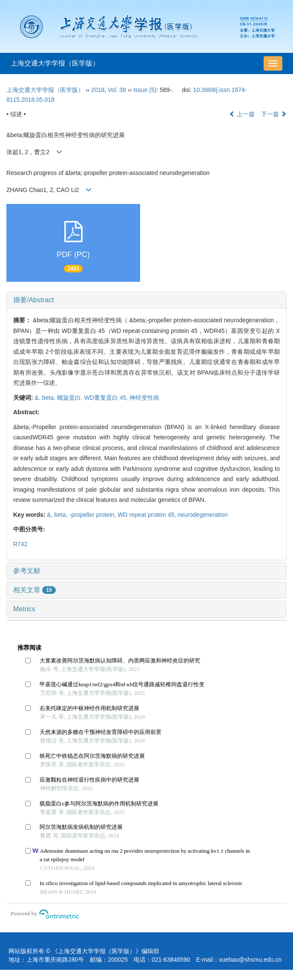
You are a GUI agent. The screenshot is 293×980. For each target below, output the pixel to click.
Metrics (24, 609)
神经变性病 (144, 398)
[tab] (146, 300)
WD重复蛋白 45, (107, 398)
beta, (50, 398)
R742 (20, 544)
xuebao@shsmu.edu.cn (250, 960)
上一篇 (242, 114)
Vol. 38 (117, 90)
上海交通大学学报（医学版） (55, 63)
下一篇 (274, 114)
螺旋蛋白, (71, 398)
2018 (98, 90)
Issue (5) (145, 90)
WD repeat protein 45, (148, 515)
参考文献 (27, 571)
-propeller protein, (94, 515)
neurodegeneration (203, 515)
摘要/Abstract (33, 300)
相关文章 (34, 590)
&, (39, 398)
